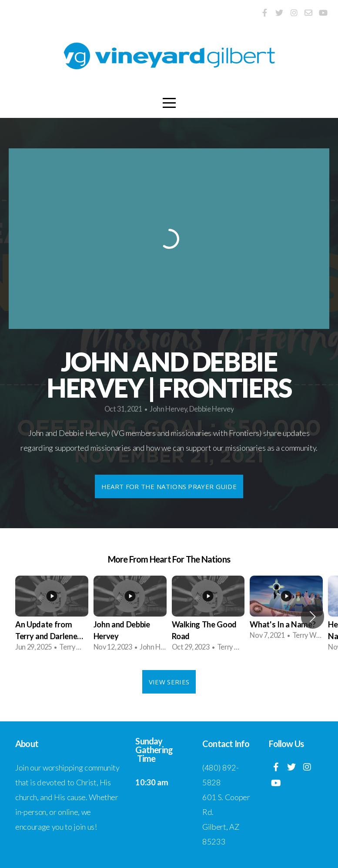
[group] (52, 617)
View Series (169, 682)
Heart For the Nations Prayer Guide (169, 486)
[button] (313, 617)
